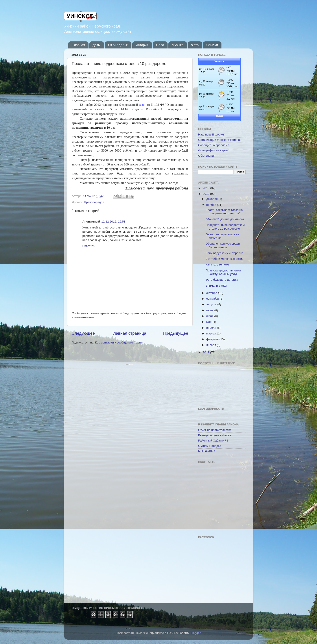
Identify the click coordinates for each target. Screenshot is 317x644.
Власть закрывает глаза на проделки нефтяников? (224, 212)
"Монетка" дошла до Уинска (225, 219)
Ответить (89, 246)
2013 (206, 188)
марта (211, 333)
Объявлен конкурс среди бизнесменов (223, 245)
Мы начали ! (207, 451)
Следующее (83, 333)
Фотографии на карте (213, 150)
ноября (212, 205)
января (212, 345)
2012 (206, 194)
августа (212, 304)
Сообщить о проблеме (214, 145)
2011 (206, 352)
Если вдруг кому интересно (224, 253)
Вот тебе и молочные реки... (225, 259)
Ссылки (212, 45)
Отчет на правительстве (215, 430)
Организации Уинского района (219, 140)
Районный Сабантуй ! (213, 441)
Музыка (178, 45)
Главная (79, 45)
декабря (212, 199)
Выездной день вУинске (215, 435)
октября (212, 293)
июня (210, 316)
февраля (213, 339)
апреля (212, 328)
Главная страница (129, 333)
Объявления (207, 156)
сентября (213, 299)
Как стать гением (217, 264)
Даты (97, 45)
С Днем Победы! (210, 446)
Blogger (195, 633)
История (142, 45)
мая (209, 322)
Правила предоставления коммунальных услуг (223, 272)
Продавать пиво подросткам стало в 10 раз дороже (225, 227)
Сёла (160, 45)
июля (210, 310)
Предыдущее (175, 333)
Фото (195, 45)
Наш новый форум (211, 135)
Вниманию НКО (216, 286)
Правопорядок (94, 202)
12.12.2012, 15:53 (113, 222)
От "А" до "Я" (118, 45)
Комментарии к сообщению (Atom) (119, 342)
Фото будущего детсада (222, 280)
